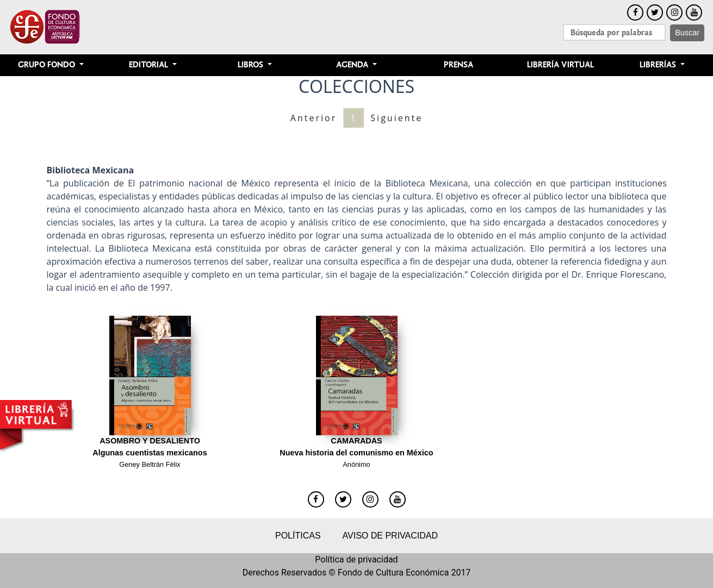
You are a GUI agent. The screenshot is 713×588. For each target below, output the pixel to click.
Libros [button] (252, 65)
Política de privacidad (356, 559)
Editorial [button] (150, 65)
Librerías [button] (659, 65)
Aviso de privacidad (390, 536)
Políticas (298, 536)
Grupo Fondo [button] (48, 65)
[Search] (614, 32)
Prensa (458, 65)
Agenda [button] (353, 65)
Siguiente (396, 118)
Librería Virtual (560, 65)
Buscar (687, 33)
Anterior (314, 118)
